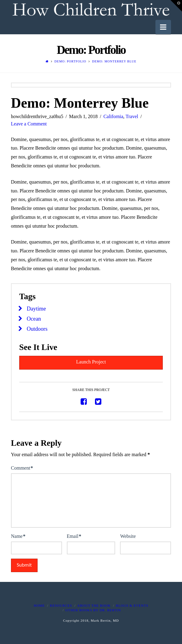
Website (128, 536)
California (113, 116)
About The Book (94, 605)
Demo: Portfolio (70, 61)
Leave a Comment (29, 124)
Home (39, 605)
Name (18, 536)
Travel (132, 116)
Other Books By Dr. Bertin (93, 610)
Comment (22, 468)
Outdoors (37, 329)
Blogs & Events (132, 605)
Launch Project (91, 362)
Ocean (34, 319)
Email (74, 536)
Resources (61, 605)
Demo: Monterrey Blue (114, 61)
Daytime (36, 309)
